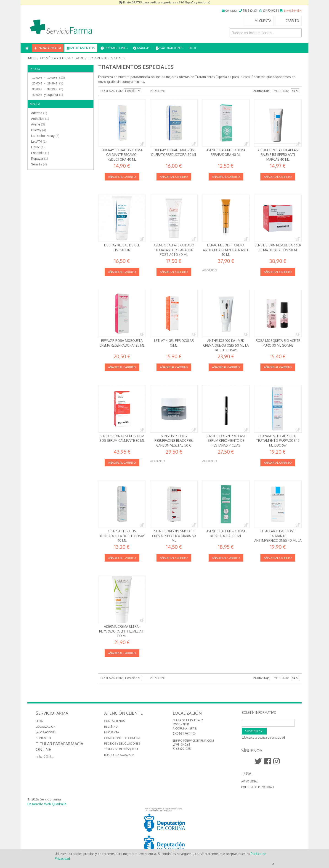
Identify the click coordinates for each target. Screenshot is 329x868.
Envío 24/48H (291, 11)
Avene (38, 124)
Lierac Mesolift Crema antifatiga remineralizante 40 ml (226, 250)
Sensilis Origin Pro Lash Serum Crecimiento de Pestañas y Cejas (226, 441)
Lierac (38, 147)
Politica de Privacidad (258, 787)
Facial (79, 58)
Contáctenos (114, 721)
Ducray (38, 130)
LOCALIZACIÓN (46, 727)
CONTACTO (43, 738)
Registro (111, 727)
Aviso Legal (250, 781)
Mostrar (281, 91)
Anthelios (40, 119)
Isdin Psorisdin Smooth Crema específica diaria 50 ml (174, 536)
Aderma (39, 113)
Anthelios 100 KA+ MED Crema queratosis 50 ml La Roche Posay (226, 345)
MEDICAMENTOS (81, 48)
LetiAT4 (39, 141)
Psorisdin (40, 153)
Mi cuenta (112, 732)
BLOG (193, 48)
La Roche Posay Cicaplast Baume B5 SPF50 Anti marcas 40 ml (278, 155)
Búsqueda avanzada (119, 755)
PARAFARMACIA (48, 48)
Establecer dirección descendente (145, 91)
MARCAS (142, 48)
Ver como (158, 91)
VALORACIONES (170, 48)
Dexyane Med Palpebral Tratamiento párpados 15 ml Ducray (278, 441)
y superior (47, 95)
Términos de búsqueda (121, 749)
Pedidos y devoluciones (122, 744)
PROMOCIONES (114, 48)
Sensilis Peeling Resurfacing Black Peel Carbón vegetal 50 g (174, 441)
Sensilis (39, 164)
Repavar (40, 159)
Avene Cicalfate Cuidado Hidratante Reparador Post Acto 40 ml (174, 250)
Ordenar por (111, 91)
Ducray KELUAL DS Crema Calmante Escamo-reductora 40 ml (122, 155)
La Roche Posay (45, 136)
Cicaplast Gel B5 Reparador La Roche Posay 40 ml (122, 536)
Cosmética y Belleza (55, 58)
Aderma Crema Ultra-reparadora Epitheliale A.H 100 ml (122, 631)
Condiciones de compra (122, 738)
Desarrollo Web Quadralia (47, 804)
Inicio (32, 58)
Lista (179, 91)
